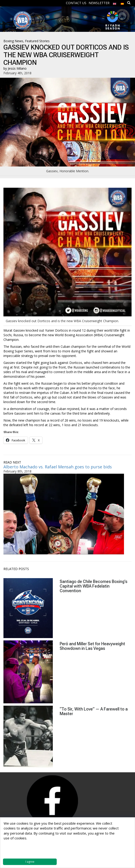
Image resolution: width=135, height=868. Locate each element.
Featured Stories (37, 41)
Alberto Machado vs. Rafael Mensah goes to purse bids (58, 467)
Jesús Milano (17, 68)
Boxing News (13, 41)
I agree (30, 862)
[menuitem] (115, 3)
